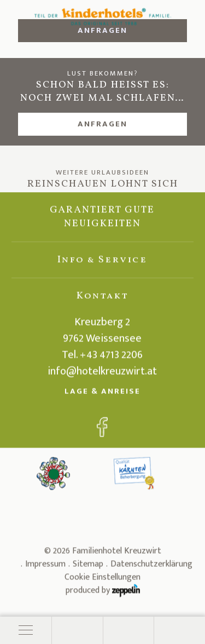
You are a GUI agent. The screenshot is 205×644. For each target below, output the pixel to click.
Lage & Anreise (102, 393)
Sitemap (88, 566)
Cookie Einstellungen (102, 579)
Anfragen (102, 124)
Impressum (45, 566)
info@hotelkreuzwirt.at (102, 373)
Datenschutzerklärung (151, 566)
